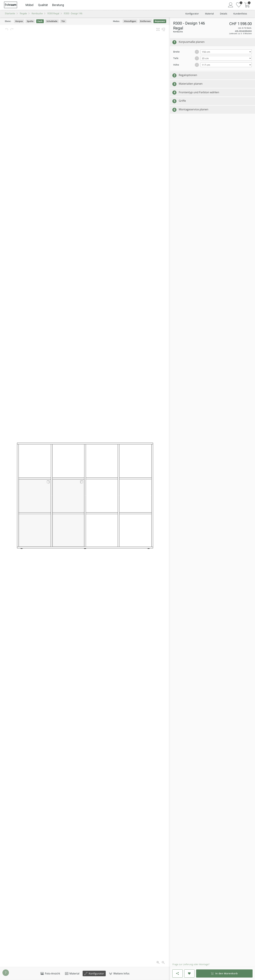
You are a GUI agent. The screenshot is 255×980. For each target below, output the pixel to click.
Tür (63, 21)
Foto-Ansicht (50, 973)
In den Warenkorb (224, 973)
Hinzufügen (130, 21)
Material (72, 973)
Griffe (182, 101)
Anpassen (160, 21)
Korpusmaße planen (192, 42)
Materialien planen (191, 84)
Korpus (19, 21)
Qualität (43, 5)
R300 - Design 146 (73, 14)
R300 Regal (53, 14)
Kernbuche (37, 14)
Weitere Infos (119, 973)
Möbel (30, 5)
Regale (23, 14)
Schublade (52, 21)
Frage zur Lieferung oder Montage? (191, 964)
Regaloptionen (188, 75)
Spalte (30, 21)
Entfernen (145, 21)
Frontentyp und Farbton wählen (199, 92)
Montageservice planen (194, 109)
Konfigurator (94, 973)
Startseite (10, 14)
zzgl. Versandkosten (243, 31)
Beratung (58, 5)
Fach (40, 21)
